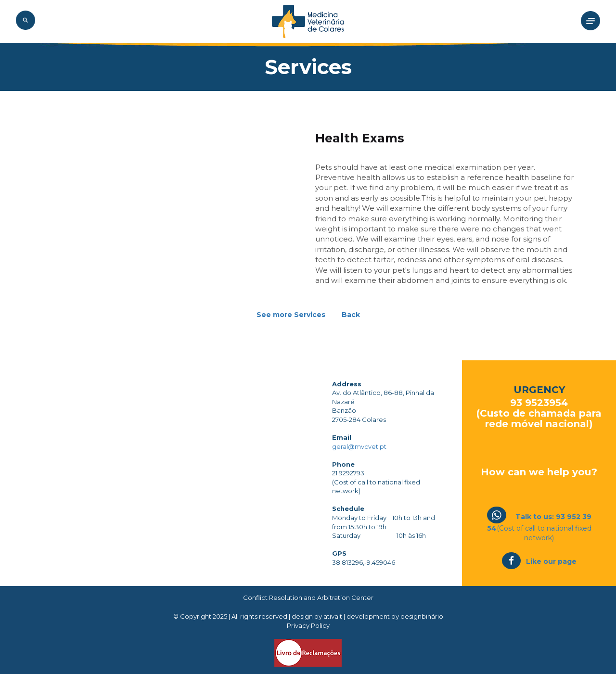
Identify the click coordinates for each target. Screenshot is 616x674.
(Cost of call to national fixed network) (539, 527)
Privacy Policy (308, 625)
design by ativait (318, 616)
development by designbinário (395, 616)
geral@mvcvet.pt (359, 446)
